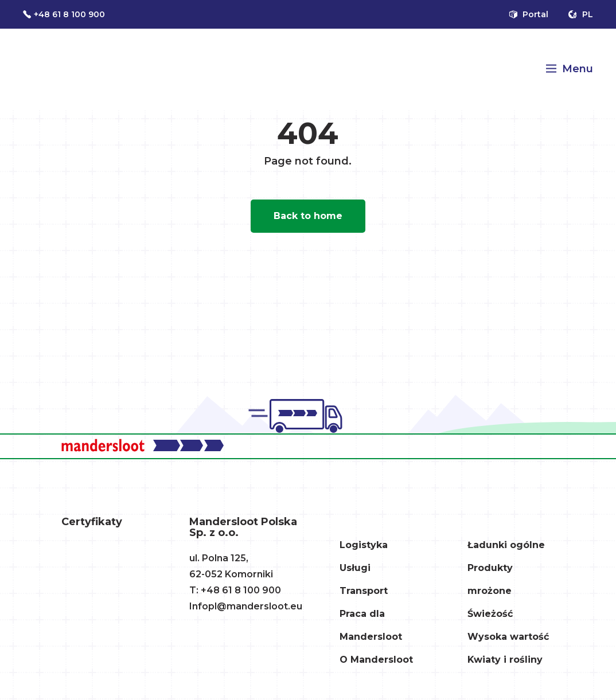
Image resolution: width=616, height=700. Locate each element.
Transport (364, 591)
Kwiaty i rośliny (505, 660)
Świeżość (490, 614)
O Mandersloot (376, 660)
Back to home (308, 216)
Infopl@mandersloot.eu (246, 606)
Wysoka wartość (508, 637)
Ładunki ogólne (506, 545)
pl (580, 14)
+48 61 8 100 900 (64, 14)
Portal (529, 14)
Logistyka (364, 545)
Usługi (355, 568)
